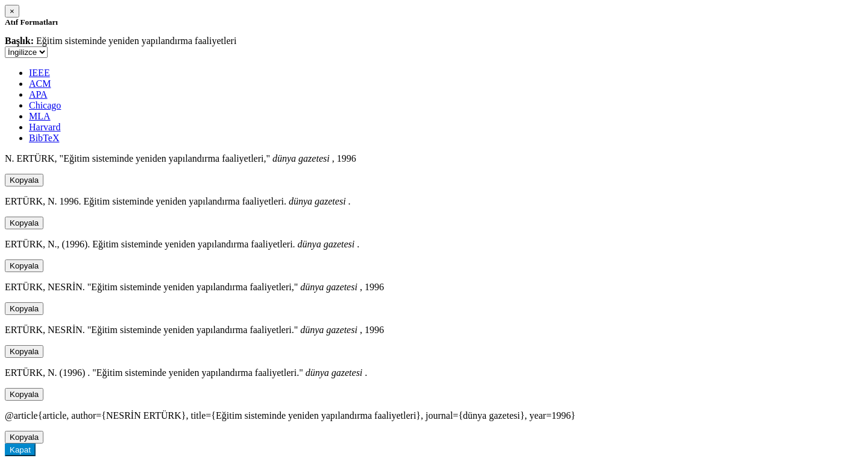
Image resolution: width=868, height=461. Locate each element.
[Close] (12, 11)
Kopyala (24, 180)
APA (38, 94)
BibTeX (44, 138)
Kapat (20, 450)
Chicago (45, 105)
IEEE (39, 73)
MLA (40, 116)
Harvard (45, 127)
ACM (40, 84)
